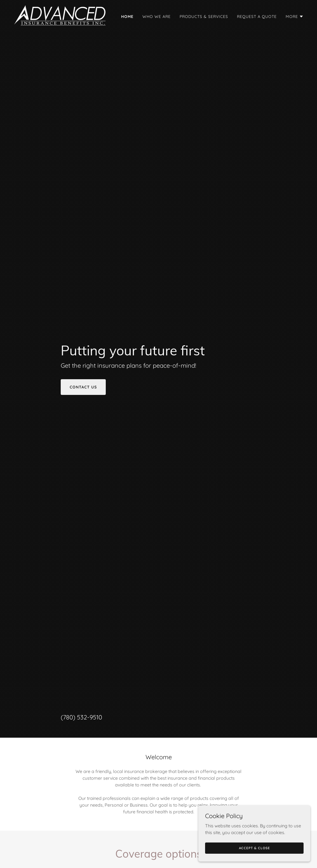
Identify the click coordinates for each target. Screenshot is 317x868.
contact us (83, 387)
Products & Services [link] (204, 17)
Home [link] (127, 17)
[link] (61, 15)
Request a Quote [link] (257, 17)
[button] (295, 17)
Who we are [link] (157, 17)
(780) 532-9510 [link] (81, 717)
